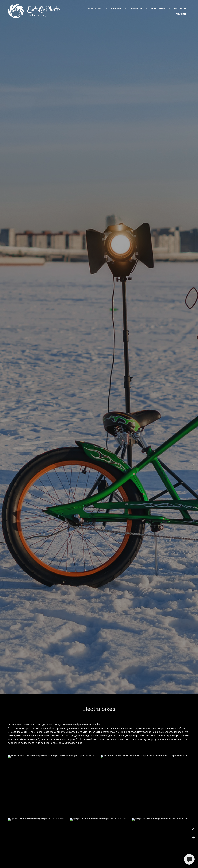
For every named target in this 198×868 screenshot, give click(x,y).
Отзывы (181, 14)
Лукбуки (116, 9)
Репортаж (136, 9)
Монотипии (158, 9)
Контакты (180, 9)
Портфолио (95, 9)
